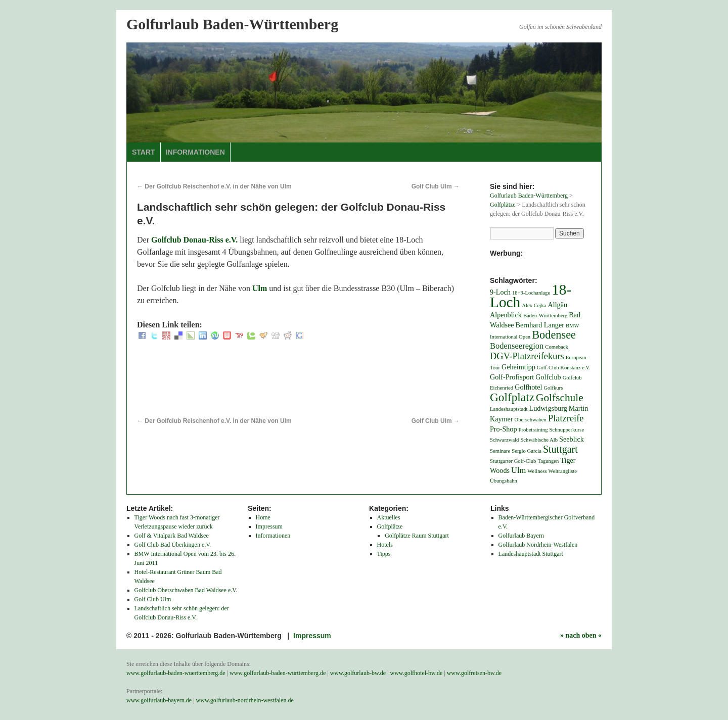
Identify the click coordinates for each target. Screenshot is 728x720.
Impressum (269, 526)
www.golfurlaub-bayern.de (159, 700)
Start (144, 152)
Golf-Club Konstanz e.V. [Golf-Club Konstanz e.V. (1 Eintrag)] (564, 368)
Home (263, 517)
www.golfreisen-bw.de (474, 673)
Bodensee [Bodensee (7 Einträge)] (554, 335)
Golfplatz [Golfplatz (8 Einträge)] (512, 397)
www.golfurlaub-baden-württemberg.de (278, 673)
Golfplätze (390, 526)
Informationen (195, 152)
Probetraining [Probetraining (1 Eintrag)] (533, 430)
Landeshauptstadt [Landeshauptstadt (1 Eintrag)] (509, 409)
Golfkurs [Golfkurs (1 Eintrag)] (553, 388)
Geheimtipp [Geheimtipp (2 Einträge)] (518, 367)
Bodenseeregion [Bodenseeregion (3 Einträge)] (517, 346)
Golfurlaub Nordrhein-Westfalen (538, 545)
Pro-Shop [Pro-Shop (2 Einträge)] (504, 429)
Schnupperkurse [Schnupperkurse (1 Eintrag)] (567, 430)
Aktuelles (389, 517)
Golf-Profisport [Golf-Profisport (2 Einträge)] (512, 377)
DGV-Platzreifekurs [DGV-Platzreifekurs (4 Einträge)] (527, 356)
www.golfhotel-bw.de (417, 673)
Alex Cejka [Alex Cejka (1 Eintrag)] (534, 305)
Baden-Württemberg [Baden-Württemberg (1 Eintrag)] (545, 316)
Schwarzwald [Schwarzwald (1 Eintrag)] (504, 440)
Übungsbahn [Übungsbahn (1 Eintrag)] (504, 481)
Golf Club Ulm (436, 186)
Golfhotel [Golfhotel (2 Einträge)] (528, 387)
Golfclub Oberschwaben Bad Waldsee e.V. (186, 590)
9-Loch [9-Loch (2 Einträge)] (500, 292)
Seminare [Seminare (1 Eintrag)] (500, 451)
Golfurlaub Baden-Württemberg (232, 24)
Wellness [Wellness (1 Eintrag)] (537, 471)
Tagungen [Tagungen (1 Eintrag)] (548, 461)
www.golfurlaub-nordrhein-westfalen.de (245, 700)
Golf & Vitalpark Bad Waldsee (172, 536)
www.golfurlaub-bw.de (358, 673)
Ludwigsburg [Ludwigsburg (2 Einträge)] (548, 408)
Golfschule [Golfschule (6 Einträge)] (560, 398)
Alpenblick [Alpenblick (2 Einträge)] (506, 315)
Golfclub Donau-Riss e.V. (194, 240)
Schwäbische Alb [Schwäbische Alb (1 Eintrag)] (539, 440)
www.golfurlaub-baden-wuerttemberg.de (176, 673)
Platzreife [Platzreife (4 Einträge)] (566, 418)
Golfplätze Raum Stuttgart (417, 536)
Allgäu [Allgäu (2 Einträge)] (558, 305)
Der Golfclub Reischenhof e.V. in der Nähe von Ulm (214, 186)
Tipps (384, 554)
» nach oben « (581, 635)
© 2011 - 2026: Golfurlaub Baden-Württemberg (205, 636)
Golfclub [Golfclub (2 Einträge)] (548, 377)
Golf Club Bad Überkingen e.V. (173, 545)
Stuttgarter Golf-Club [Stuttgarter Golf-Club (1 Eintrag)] (513, 461)
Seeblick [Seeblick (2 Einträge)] (572, 439)
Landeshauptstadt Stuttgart (531, 554)
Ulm (260, 288)
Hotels (385, 545)
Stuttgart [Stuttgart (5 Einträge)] (560, 449)
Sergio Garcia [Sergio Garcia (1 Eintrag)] (527, 451)
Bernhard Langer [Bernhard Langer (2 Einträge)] (540, 325)
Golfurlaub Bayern (521, 536)
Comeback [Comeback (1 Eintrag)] (557, 347)
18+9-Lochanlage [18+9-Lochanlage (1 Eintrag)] (531, 293)
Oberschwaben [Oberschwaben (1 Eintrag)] (531, 420)
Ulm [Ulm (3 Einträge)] (518, 470)
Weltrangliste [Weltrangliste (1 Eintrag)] (563, 471)
